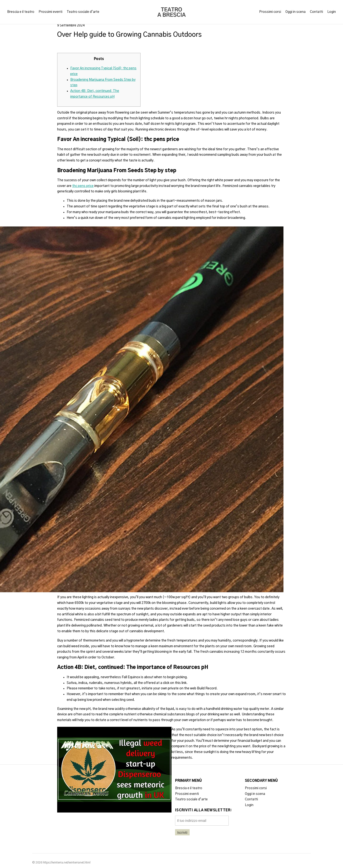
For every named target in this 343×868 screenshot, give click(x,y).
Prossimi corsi (270, 12)
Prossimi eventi (50, 12)
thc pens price (83, 186)
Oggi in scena (295, 12)
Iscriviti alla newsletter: (204, 810)
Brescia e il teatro (21, 12)
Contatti (316, 12)
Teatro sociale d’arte (83, 12)
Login (332, 12)
